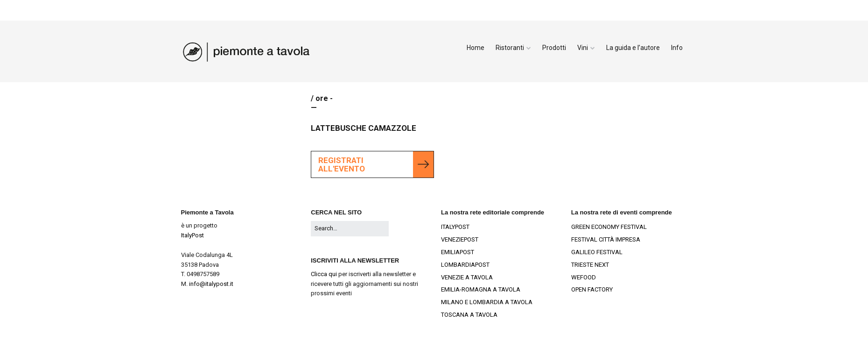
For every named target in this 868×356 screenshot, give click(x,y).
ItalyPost (192, 235)
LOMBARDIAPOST (465, 265)
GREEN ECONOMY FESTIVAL (609, 227)
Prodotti (554, 48)
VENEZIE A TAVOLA (467, 277)
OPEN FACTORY (592, 289)
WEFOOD (584, 277)
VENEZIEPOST (460, 239)
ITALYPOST (455, 227)
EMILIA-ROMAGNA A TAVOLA (481, 289)
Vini (583, 48)
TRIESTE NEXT (590, 265)
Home (476, 48)
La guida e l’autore (633, 48)
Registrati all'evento (342, 164)
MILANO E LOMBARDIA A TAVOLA (487, 302)
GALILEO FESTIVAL (597, 252)
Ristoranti (510, 48)
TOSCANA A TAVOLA (469, 315)
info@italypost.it (211, 284)
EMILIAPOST (458, 252)
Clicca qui (324, 274)
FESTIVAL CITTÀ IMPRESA (606, 239)
